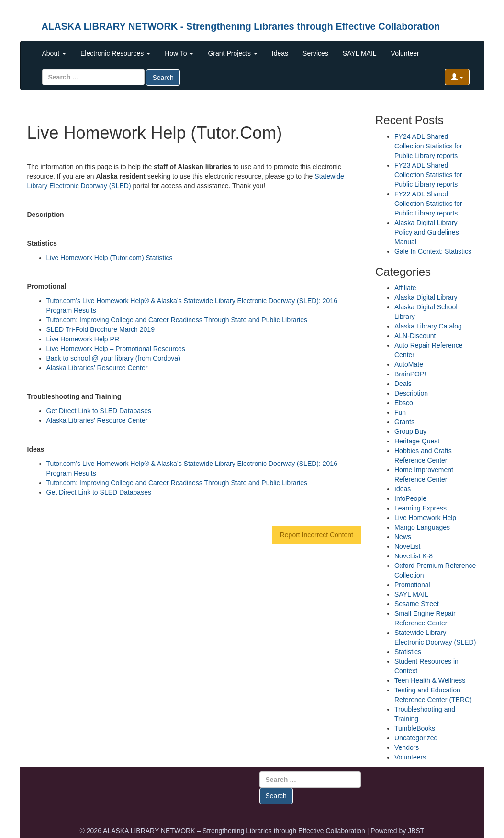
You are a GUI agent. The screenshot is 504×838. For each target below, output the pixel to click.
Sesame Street (417, 604)
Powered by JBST (397, 831)
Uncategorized (416, 738)
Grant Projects (232, 53)
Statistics (408, 652)
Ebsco (404, 403)
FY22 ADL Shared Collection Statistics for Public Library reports (428, 204)
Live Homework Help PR (83, 339)
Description (411, 393)
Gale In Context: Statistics (433, 251)
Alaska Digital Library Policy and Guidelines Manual (427, 232)
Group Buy (410, 431)
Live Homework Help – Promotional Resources (116, 349)
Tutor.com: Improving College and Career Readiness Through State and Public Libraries (177, 320)
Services (315, 53)
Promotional (412, 585)
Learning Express (420, 508)
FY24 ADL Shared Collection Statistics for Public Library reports (428, 146)
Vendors (407, 747)
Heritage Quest (417, 441)
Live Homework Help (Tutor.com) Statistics (110, 258)
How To (179, 53)
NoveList (407, 546)
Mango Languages (422, 527)
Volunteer (405, 53)
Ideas (280, 53)
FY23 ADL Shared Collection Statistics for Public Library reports (428, 175)
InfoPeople (410, 498)
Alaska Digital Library (426, 297)
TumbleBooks (415, 728)
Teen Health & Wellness (430, 680)
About (54, 53)
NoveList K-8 (414, 556)
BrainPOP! (410, 374)
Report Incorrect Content (317, 535)
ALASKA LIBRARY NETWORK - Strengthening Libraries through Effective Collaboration (241, 26)
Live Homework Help (425, 518)
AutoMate (409, 364)
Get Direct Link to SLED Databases (99, 411)
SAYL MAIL (360, 53)
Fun (400, 412)
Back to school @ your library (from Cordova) (113, 358)
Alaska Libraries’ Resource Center (97, 368)
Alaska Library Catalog (428, 326)
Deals (403, 384)
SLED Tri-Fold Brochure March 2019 (101, 329)
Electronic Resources (115, 53)
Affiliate (405, 288)
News (403, 537)
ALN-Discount (415, 336)
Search (163, 78)
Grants (404, 422)
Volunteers (410, 757)
